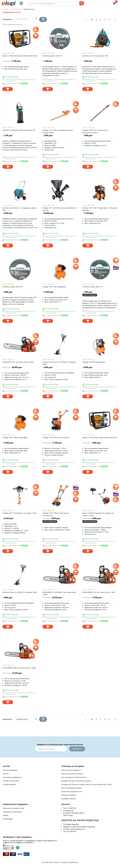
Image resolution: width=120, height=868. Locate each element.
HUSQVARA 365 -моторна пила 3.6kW (18, 362)
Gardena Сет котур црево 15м (95, 56)
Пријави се (77, 749)
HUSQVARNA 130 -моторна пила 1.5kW (99, 592)
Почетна (5, 9)
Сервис (6, 815)
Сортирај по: (7, 19)
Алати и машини (16, 9)
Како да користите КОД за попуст (74, 777)
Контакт (6, 774)
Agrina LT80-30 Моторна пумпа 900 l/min (20, 56)
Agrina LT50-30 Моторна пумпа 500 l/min (100, 437)
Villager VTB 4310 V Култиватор (56, 437)
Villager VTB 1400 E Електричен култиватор (56, 514)
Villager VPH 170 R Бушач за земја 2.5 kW (19, 513)
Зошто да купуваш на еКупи (72, 774)
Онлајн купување (10, 784)
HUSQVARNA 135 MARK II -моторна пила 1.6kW (59, 593)
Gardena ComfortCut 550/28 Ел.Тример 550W (59, 363)
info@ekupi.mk (68, 811)
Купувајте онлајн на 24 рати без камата (76, 781)
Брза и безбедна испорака (71, 788)
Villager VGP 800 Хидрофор (94, 362)
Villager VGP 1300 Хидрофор (54, 287)
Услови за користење (11, 781)
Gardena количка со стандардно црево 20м (19, 209)
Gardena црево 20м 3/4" (12, 287)
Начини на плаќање (69, 795)
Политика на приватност (12, 777)
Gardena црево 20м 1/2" (92, 287)
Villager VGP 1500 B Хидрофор (15, 437)
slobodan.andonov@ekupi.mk (74, 829)
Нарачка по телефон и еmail (14, 808)
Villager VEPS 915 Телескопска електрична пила (95, 131)
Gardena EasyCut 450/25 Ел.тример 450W (20, 592)
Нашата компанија (10, 770)
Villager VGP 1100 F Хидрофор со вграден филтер (100, 209)
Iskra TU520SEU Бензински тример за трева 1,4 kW (98, 514)
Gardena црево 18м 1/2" (52, 56)
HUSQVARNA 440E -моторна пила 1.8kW (19, 668)
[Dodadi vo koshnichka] (8, 89)
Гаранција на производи (12, 812)
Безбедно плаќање (69, 799)
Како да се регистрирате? (71, 770)
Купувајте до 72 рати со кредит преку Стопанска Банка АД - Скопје (86, 784)
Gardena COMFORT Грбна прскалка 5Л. (19, 130)
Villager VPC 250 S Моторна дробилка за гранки (60, 209)
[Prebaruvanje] (82, 3)
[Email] (51, 749)
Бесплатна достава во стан (72, 791)
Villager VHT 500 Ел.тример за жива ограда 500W (58, 131)
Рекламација (8, 819)
